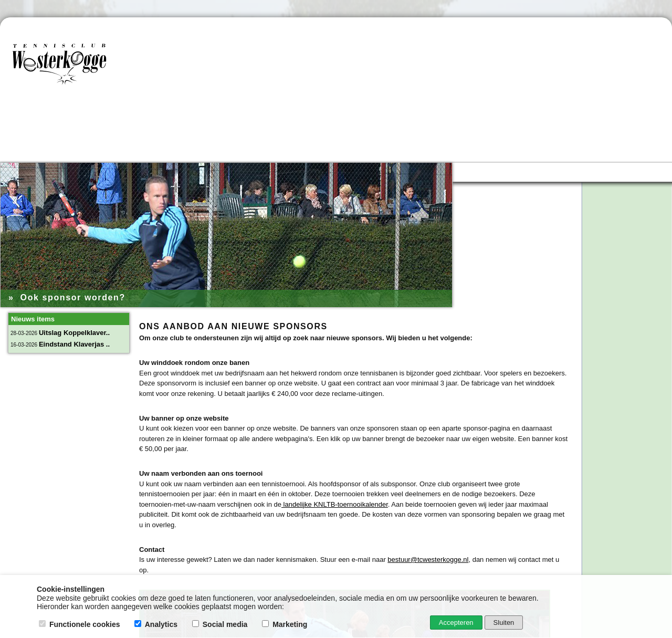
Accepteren (456, 623)
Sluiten (504, 623)
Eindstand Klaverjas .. (74, 344)
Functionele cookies (80, 624)
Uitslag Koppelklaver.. (74, 333)
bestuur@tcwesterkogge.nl (428, 559)
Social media (221, 624)
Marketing (286, 624)
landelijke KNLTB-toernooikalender (335, 504)
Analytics (157, 624)
